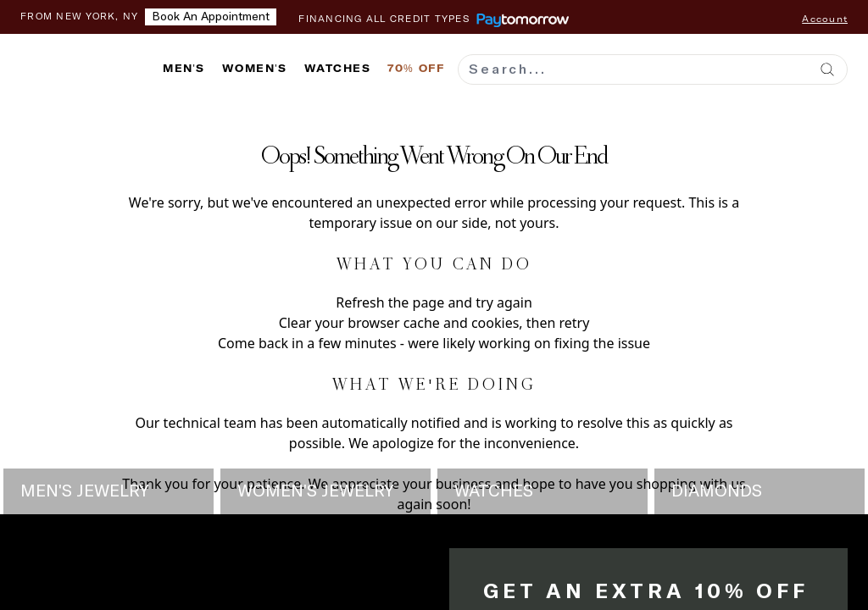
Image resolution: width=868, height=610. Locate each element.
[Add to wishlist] (21, 119)
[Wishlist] (800, 69)
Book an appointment (211, 17)
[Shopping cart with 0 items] (839, 69)
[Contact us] (762, 69)
